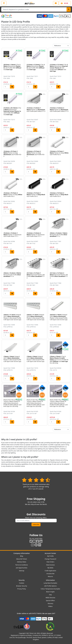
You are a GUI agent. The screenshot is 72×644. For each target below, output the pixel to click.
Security (22, 580)
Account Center (50, 553)
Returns (50, 576)
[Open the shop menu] (4, 3)
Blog (22, 556)
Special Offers (50, 600)
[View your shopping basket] (65, 3)
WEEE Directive (50, 598)
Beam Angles (50, 592)
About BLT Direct (22, 559)
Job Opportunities (22, 568)
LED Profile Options (50, 586)
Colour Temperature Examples (50, 589)
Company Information (22, 553)
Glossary (50, 603)
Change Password (50, 559)
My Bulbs (50, 568)
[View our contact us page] (56, 3)
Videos (50, 606)
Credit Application (50, 571)
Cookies (22, 583)
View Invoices (50, 565)
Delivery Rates (22, 562)
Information (50, 580)
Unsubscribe (50, 574)
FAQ (50, 595)
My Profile (50, 556)
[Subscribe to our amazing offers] (36, 521)
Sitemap (22, 571)
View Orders (50, 562)
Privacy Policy (22, 589)
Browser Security (22, 586)
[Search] (69, 9)
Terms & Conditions (22, 565)
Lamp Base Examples (50, 583)
